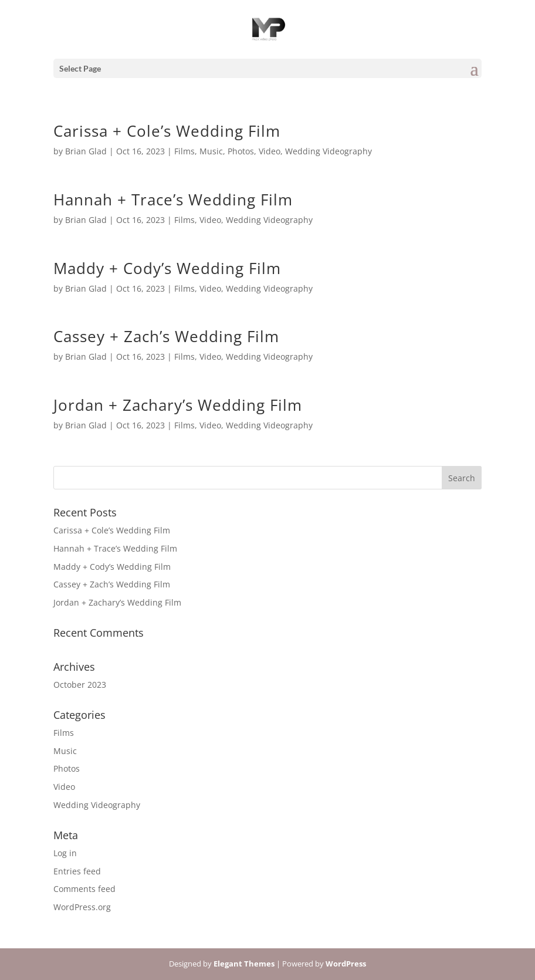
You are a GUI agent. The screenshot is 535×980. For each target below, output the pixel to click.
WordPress (346, 964)
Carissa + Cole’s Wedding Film (167, 131)
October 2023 (80, 685)
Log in (65, 853)
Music (211, 151)
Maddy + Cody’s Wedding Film (167, 268)
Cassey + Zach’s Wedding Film (166, 336)
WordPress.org (82, 907)
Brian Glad (86, 151)
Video (270, 151)
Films (184, 151)
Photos (241, 151)
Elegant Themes (244, 964)
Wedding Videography (329, 151)
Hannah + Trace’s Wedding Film (173, 200)
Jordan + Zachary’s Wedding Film (178, 405)
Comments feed (84, 889)
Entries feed (77, 871)
